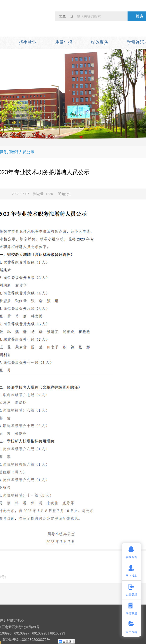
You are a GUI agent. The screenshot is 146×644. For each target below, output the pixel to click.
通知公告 (65, 194)
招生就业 (28, 42)
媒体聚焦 (100, 42)
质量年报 (64, 42)
